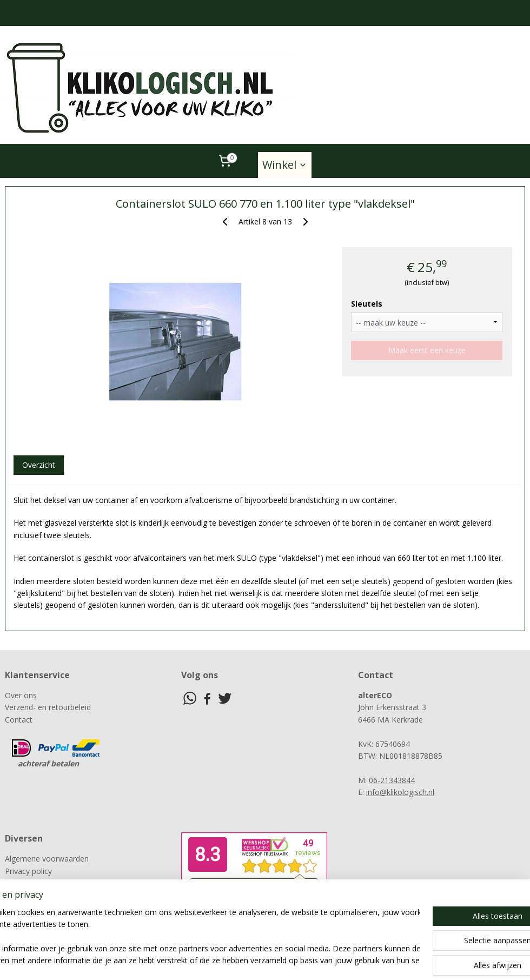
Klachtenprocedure (38, 883)
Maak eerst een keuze (427, 350)
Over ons (21, 695)
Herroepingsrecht (35, 895)
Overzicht (39, 465)
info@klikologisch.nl (400, 792)
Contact (19, 720)
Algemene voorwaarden (47, 859)
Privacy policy (28, 871)
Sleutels (367, 304)
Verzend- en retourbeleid (48, 707)
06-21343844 (392, 780)
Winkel (285, 165)
